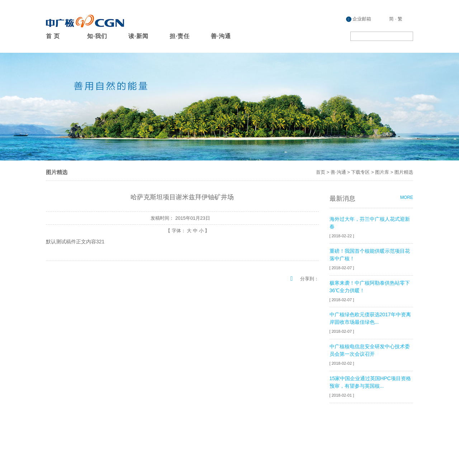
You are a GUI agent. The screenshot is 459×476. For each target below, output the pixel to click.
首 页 (53, 36)
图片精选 (404, 172)
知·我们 (97, 36)
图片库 (382, 172)
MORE (407, 197)
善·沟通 (221, 36)
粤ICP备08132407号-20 (389, 450)
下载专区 (360, 172)
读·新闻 (138, 36)
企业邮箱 (359, 19)
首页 (321, 172)
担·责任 (180, 36)
